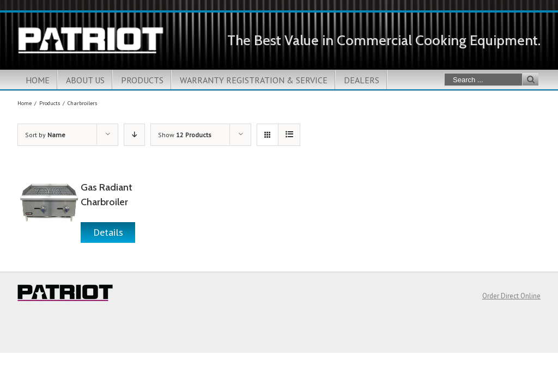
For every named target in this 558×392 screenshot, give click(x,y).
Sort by (45, 135)
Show (185, 135)
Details (108, 232)
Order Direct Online (511, 296)
